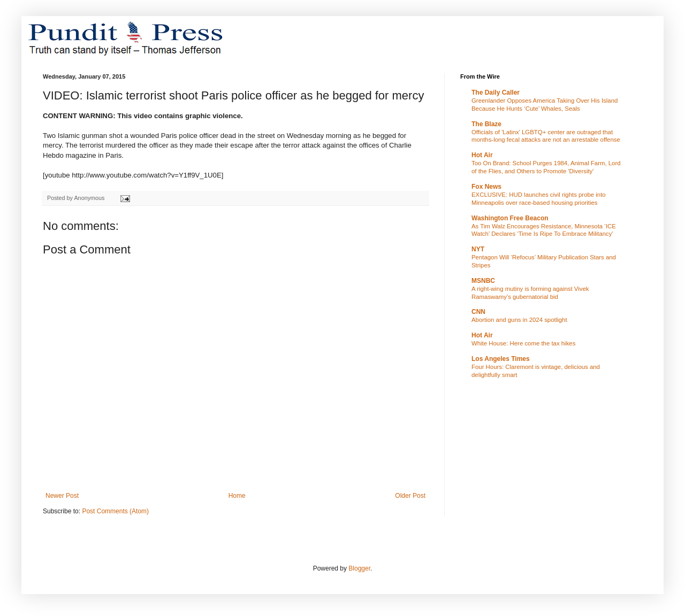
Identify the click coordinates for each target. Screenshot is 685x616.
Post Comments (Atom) (115, 511)
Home (237, 496)
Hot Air (482, 155)
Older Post (410, 496)
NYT (478, 249)
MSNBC (483, 281)
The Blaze (486, 124)
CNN (478, 312)
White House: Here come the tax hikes (523, 343)
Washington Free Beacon (510, 218)
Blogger (359, 568)
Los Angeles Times (501, 359)
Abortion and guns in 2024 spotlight (519, 320)
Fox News (486, 187)
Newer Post (62, 496)
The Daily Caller (496, 93)
